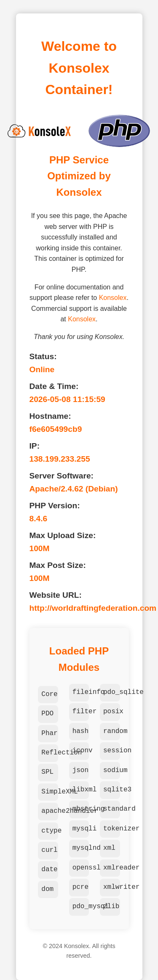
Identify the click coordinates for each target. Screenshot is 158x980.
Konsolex (113, 298)
